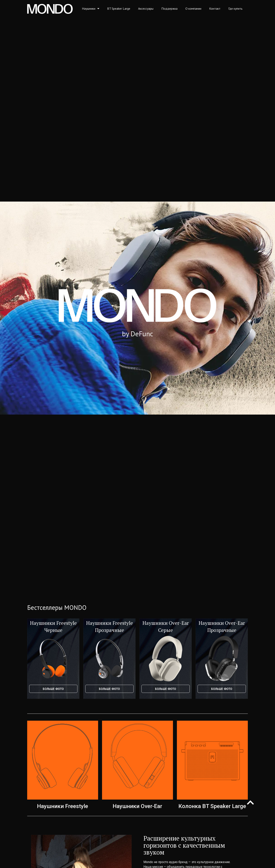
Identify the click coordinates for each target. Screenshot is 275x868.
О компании (193, 8)
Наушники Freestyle (63, 806)
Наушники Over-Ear (137, 806)
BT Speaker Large (119, 8)
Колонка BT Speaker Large (212, 806)
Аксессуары (146, 8)
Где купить (235, 8)
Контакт (215, 8)
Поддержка (169, 8)
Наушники (91, 8)
